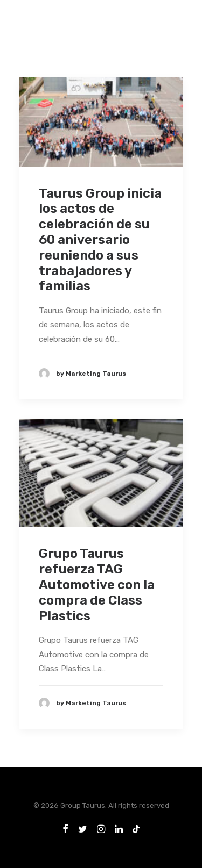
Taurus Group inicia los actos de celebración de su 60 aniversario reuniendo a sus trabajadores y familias (100, 240)
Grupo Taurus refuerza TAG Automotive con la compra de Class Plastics (97, 584)
